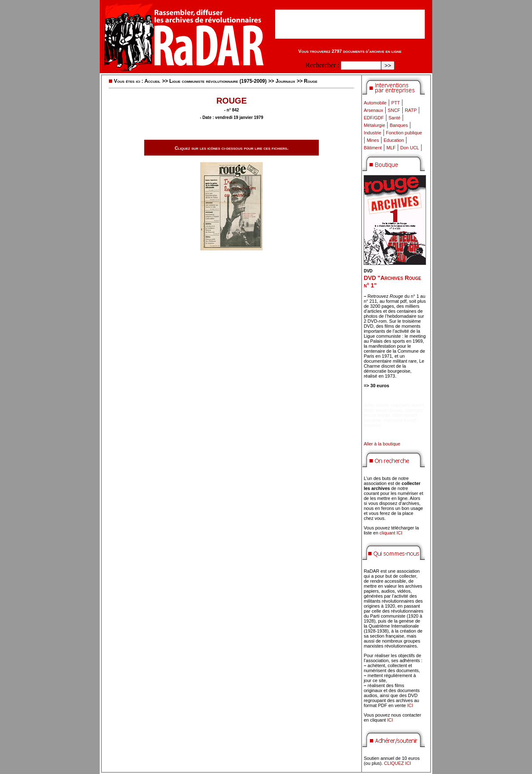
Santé (395, 118)
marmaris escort (408, 405)
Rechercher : (322, 65)
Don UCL (410, 148)
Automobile (375, 103)
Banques (399, 125)
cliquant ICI (391, 533)
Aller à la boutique (382, 444)
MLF (391, 148)
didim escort (376, 405)
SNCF (394, 110)
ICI (410, 705)
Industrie (372, 133)
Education (394, 140)
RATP (411, 110)
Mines (373, 140)
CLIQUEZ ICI (398, 763)
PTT (395, 103)
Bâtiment (373, 148)
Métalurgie (374, 125)
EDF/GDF (374, 118)
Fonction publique (404, 133)
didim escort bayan (383, 410)
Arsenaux (373, 110)
